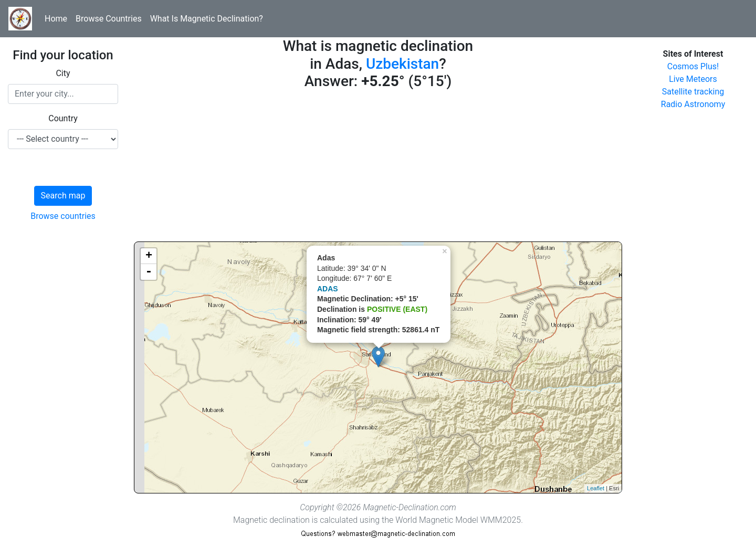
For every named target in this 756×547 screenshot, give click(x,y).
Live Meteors (693, 79)
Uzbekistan (402, 64)
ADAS (328, 289)
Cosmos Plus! (693, 66)
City (63, 73)
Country (63, 118)
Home (56, 19)
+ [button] (149, 256)
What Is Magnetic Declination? (207, 19)
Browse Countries (109, 19)
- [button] (149, 272)
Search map (63, 196)
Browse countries (63, 216)
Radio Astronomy (693, 104)
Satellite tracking (693, 92)
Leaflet (596, 488)
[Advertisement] (378, 168)
